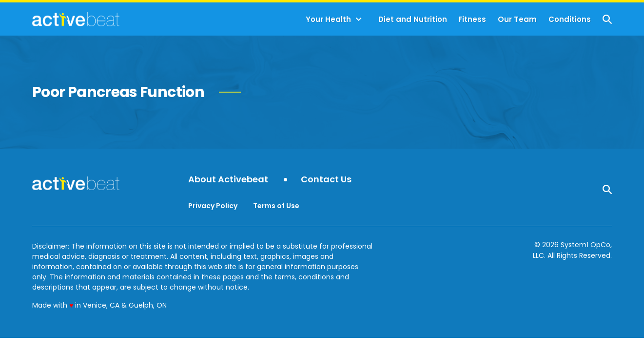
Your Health (328, 19)
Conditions (570, 19)
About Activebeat (228, 180)
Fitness (472, 19)
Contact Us (326, 180)
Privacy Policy (213, 206)
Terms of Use (276, 206)
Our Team (517, 19)
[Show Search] (607, 19)
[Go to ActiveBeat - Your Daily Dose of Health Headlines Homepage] (76, 19)
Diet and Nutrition (413, 19)
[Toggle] (359, 19)
